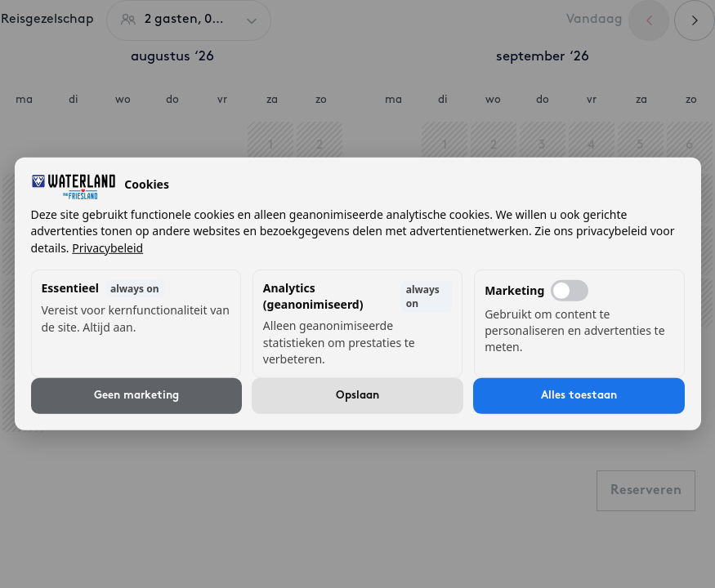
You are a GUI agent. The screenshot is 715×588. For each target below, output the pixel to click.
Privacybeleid (107, 247)
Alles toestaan (579, 396)
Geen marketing (136, 396)
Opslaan (357, 396)
